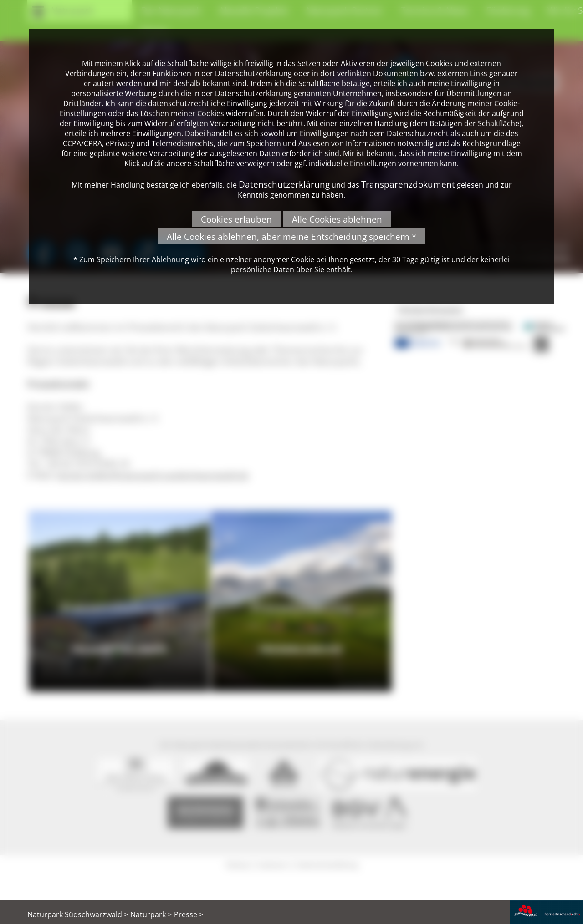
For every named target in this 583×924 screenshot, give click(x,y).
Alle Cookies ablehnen (337, 219)
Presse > (189, 914)
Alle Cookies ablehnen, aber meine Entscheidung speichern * (291, 236)
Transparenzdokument (408, 184)
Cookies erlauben (236, 219)
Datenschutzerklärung (284, 184)
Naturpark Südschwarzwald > (78, 914)
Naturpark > (151, 914)
